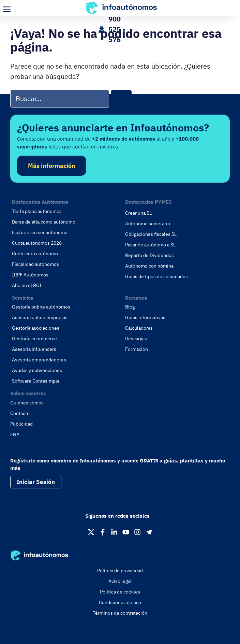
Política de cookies (120, 592)
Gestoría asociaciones (36, 328)
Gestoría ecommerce (34, 339)
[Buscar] (121, 99)
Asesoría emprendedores (39, 360)
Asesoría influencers (34, 349)
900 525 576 (115, 29)
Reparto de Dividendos (149, 255)
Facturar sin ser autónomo (40, 232)
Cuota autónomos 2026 (37, 243)
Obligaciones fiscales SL (151, 234)
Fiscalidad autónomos (35, 264)
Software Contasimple (36, 381)
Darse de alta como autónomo (44, 222)
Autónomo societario (148, 224)
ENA (15, 434)
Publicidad (21, 424)
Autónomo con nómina (149, 266)
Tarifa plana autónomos (37, 211)
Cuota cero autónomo (35, 254)
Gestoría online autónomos (41, 307)
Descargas (136, 339)
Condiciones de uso (120, 602)
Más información (52, 166)
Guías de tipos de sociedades (156, 276)
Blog (130, 307)
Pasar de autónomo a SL (150, 245)
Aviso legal (120, 581)
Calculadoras (139, 328)
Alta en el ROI (27, 285)
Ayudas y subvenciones (37, 370)
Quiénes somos (27, 403)
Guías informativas (145, 317)
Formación (137, 349)
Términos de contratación (120, 613)
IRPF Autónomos (30, 275)
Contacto (20, 413)
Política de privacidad (120, 571)
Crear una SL (138, 213)
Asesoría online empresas (40, 317)
